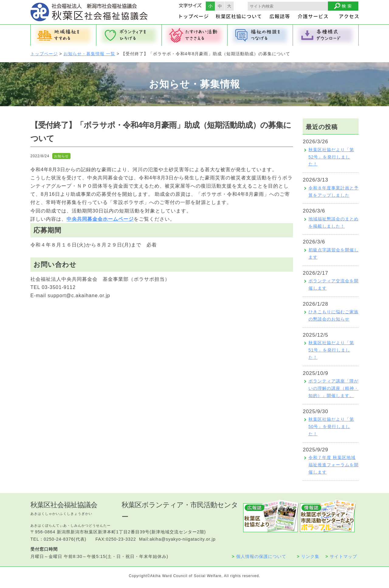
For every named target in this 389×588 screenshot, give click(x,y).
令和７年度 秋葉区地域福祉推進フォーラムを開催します (334, 465)
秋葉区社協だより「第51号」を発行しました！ (331, 350)
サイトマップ (341, 556)
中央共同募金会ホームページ (100, 219)
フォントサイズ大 (229, 6)
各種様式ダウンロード (326, 35)
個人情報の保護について (259, 556)
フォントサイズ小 (210, 6)
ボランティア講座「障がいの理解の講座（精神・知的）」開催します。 (334, 388)
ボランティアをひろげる (129, 35)
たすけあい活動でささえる (194, 35)
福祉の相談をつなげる (260, 35)
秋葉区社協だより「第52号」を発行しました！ (331, 157)
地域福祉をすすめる (63, 35)
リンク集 (308, 556)
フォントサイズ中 (220, 6)
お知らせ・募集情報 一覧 (89, 54)
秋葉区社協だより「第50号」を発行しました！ (331, 427)
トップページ (44, 54)
